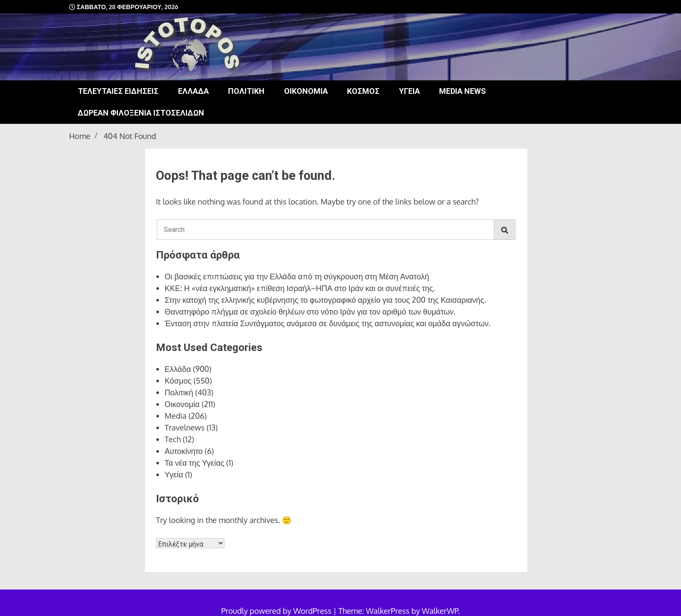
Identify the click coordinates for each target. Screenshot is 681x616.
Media (176, 416)
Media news (463, 91)
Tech (173, 439)
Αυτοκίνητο (184, 451)
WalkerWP (440, 611)
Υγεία (410, 91)
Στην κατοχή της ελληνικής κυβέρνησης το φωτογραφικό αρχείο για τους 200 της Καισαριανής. (325, 300)
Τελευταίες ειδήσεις (118, 91)
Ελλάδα (193, 91)
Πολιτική (246, 91)
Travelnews (185, 427)
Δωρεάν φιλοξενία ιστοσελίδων (141, 113)
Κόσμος (363, 91)
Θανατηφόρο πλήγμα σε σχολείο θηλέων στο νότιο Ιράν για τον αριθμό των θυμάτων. (310, 311)
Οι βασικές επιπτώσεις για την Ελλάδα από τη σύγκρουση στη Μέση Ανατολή (297, 276)
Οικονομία (306, 91)
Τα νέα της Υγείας (194, 463)
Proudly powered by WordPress (277, 611)
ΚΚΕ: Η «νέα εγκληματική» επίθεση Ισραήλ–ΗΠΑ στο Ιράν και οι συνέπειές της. (300, 288)
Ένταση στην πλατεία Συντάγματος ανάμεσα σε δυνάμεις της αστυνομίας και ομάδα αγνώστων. (327, 323)
